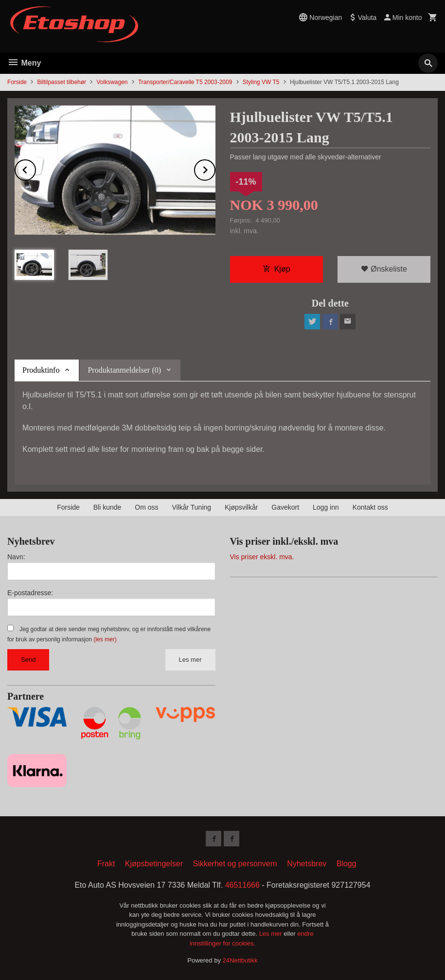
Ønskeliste (384, 269)
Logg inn (326, 507)
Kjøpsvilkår (241, 507)
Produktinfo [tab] (41, 370)
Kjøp (276, 269)
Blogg (347, 864)
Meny (24, 63)
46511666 (242, 885)
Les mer (190, 660)
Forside (17, 82)
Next (215, 168)
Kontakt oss (370, 507)
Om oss (146, 507)
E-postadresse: (30, 593)
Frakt (106, 864)
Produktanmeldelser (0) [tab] (124, 370)
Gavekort (285, 507)
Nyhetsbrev (307, 864)
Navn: (16, 557)
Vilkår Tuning (191, 507)
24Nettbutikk (240, 960)
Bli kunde (107, 507)
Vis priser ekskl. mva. (262, 557)
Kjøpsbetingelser (154, 864)
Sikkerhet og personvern (235, 864)
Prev (36, 168)
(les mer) (105, 639)
